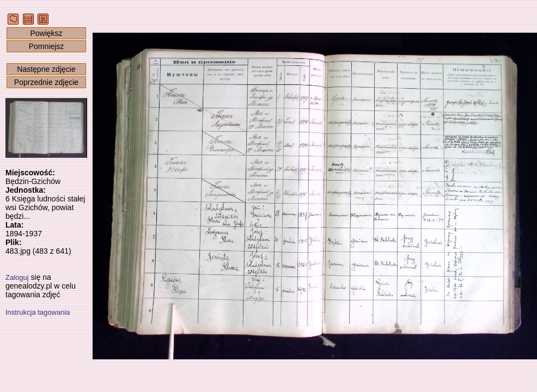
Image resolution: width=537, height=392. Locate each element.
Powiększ (46, 33)
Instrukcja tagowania (38, 312)
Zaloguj (17, 277)
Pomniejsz (47, 46)
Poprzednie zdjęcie (46, 82)
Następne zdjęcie (46, 69)
